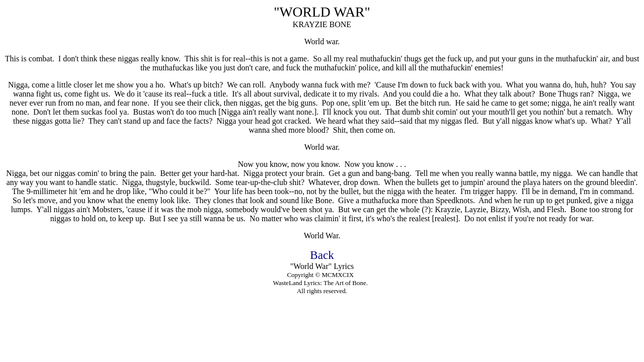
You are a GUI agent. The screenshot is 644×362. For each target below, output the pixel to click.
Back (322, 255)
